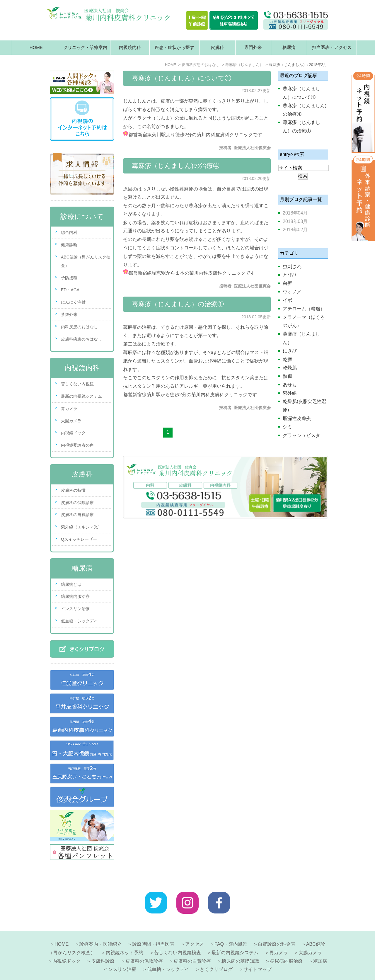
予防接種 (69, 278)
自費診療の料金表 (277, 930)
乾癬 (287, 359)
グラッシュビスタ (301, 435)
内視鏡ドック (73, 433)
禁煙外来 (69, 314)
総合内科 (69, 232)
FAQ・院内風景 (231, 930)
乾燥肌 (290, 368)
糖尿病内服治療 (75, 596)
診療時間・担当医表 (153, 930)
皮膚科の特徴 (73, 490)
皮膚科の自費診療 (77, 515)
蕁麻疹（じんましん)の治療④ (176, 166)
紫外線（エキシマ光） (81, 527)
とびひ (290, 275)
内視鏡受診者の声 (77, 445)
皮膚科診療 (103, 947)
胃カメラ (69, 409)
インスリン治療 (75, 609)
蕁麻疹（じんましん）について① (181, 78)
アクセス (195, 930)
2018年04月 (295, 213)
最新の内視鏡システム (81, 396)
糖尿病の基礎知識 (240, 947)
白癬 (287, 283)
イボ (287, 300)
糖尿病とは (71, 584)
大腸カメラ (71, 421)
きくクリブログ (216, 955)
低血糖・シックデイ (79, 621)
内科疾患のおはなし (79, 327)
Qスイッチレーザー (79, 539)
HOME (36, 47)
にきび (290, 351)
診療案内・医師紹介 (100, 930)
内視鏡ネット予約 (125, 939)
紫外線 (290, 393)
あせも (290, 385)
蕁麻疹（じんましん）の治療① (178, 304)
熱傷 (287, 376)
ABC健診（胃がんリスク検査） (86, 261)
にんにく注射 (73, 302)
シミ (287, 427)
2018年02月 (295, 230)
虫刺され (292, 267)
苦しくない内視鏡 (77, 384)
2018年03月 (295, 221)
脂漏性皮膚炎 (297, 418)
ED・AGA (70, 290)
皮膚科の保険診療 (77, 503)
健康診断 (69, 245)
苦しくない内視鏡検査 (178, 939)
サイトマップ (258, 955)
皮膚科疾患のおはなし (81, 339)
